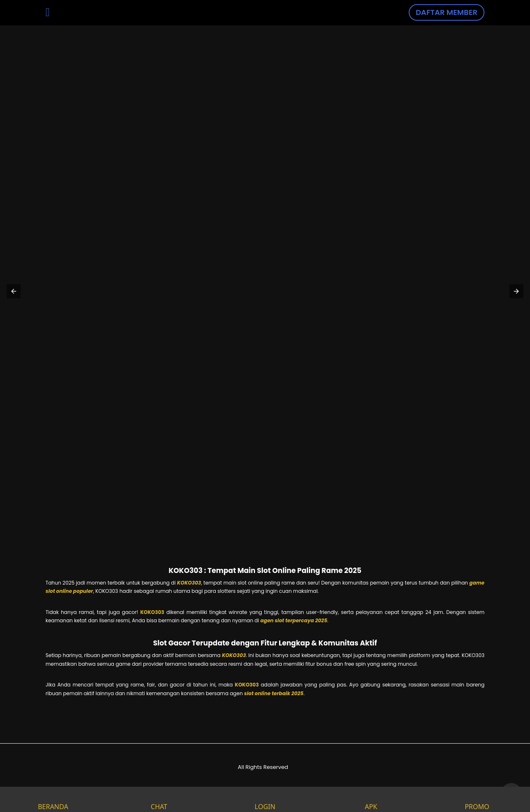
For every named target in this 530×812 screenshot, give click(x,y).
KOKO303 (189, 583)
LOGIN (265, 799)
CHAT (159, 799)
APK (371, 799)
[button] (14, 291)
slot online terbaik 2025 (274, 693)
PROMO (477, 799)
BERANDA (53, 799)
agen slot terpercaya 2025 (294, 620)
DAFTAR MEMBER (447, 12)
